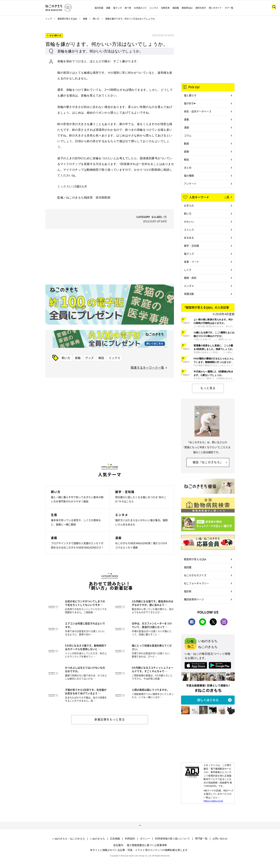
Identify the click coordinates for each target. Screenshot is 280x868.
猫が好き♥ (190, 103)
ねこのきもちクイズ (195, 575)
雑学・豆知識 (191, 246)
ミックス (114, 358)
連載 (108, 8)
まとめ (188, 167)
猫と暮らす (190, 95)
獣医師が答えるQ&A (67, 19)
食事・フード (191, 262)
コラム (188, 135)
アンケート (190, 184)
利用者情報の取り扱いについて (172, 839)
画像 (186, 151)
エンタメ (154, 8)
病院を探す (201, 8)
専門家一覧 (201, 839)
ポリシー (145, 839)
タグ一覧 (229, 8)
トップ (49, 19)
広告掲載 (115, 839)
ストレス (189, 230)
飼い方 (96, 19)
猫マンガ (117, 8)
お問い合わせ (220, 839)
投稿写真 (165, 8)
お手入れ (189, 205)
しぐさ (188, 270)
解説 (101, 358)
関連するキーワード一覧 (147, 367)
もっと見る (208, 388)
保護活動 (189, 294)
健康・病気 (190, 278)
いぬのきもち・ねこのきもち (69, 839)
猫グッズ (189, 254)
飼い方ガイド (215, 8)
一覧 (227, 197)
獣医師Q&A (187, 8)
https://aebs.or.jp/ (213, 801)
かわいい (189, 222)
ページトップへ (140, 826)
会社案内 (118, 845)
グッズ (89, 358)
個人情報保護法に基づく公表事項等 (147, 845)
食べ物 (128, 8)
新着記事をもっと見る (110, 719)
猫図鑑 (176, 8)
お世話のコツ (140, 8)
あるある (189, 238)
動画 (186, 143)
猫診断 (188, 591)
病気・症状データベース (198, 111)
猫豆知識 (99, 8)
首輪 (85, 19)
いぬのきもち (97, 839)
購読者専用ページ (194, 599)
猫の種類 (189, 175)
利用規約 (130, 839)
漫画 (186, 127)
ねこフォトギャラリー (196, 583)
